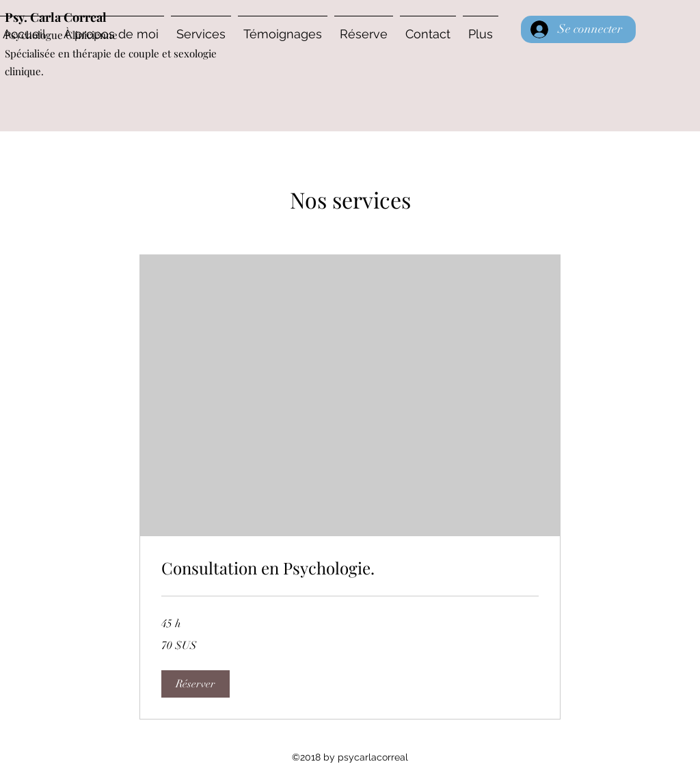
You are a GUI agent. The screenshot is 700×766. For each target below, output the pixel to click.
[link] (350, 568)
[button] (196, 684)
